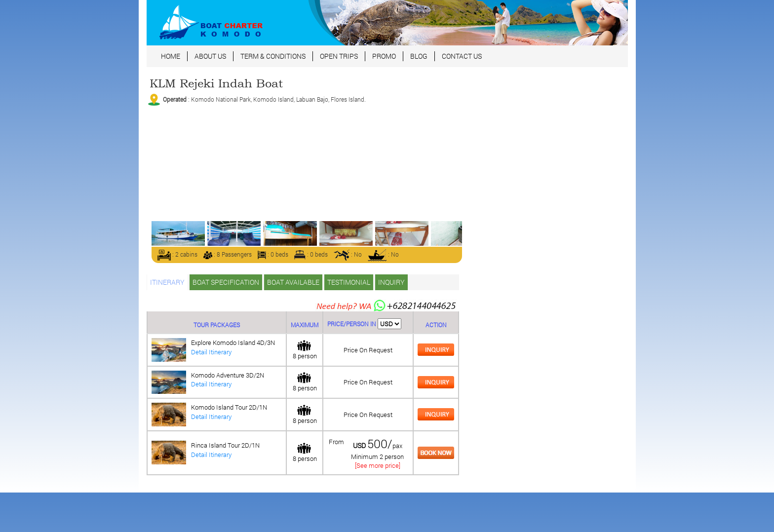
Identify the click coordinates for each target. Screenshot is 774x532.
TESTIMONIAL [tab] (349, 282)
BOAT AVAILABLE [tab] (293, 282)
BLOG (419, 56)
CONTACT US (462, 56)
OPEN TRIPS (339, 56)
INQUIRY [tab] (391, 282)
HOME (171, 56)
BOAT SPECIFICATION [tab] (226, 282)
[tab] (436, 349)
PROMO (384, 56)
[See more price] (378, 465)
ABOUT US (210, 56)
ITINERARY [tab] (167, 282)
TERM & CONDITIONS (273, 56)
